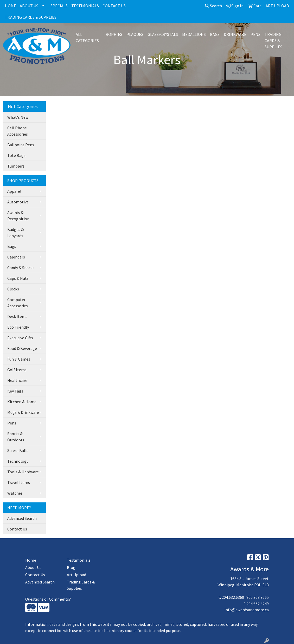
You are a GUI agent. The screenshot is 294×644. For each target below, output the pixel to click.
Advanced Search (22, 518)
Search (213, 6)
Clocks (13, 289)
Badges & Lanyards (15, 233)
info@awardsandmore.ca (247, 610)
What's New (18, 117)
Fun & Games (19, 359)
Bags (12, 246)
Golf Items (17, 370)
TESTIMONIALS (85, 6)
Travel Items (19, 482)
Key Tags (15, 391)
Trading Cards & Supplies (81, 585)
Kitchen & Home (22, 402)
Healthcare (17, 380)
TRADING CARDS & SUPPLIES (31, 17)
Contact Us (17, 529)
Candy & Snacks (21, 268)
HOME (11, 6)
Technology (18, 461)
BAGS (215, 34)
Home (31, 560)
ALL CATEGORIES (87, 37)
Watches (15, 493)
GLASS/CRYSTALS (163, 34)
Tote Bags (16, 155)
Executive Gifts (20, 338)
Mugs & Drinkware (23, 412)
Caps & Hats (18, 278)
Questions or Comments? (48, 599)
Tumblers (16, 166)
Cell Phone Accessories (18, 131)
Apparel (14, 191)
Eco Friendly (18, 327)
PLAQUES (135, 34)
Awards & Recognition (18, 216)
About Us (33, 567)
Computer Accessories (18, 303)
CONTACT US (114, 6)
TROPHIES (113, 34)
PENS (255, 34)
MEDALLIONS (194, 34)
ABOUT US (29, 6)
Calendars (16, 257)
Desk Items (17, 316)
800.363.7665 (258, 597)
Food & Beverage (22, 348)
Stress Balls (18, 450)
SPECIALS (59, 6)
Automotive (18, 202)
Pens (12, 423)
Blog (71, 567)
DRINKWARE (235, 34)
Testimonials (79, 560)
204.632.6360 (233, 597)
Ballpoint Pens (21, 145)
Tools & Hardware (23, 472)
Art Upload (76, 575)
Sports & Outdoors (16, 437)
